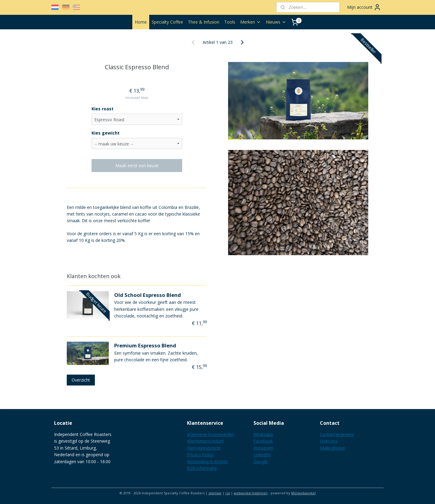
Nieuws (276, 22)
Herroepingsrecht (204, 448)
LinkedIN (262, 455)
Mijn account (364, 7)
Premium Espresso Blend (145, 345)
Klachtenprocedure (205, 441)
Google (261, 462)
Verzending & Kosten (208, 462)
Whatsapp (263, 434)
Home (141, 22)
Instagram (263, 448)
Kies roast (103, 109)
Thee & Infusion (204, 22)
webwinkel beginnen (251, 493)
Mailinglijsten (333, 448)
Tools (230, 22)
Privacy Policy (200, 455)
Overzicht (81, 380)
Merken (251, 22)
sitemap (215, 493)
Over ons (329, 441)
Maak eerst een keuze (137, 166)
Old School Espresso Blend (148, 295)
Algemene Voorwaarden (211, 434)
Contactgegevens (337, 434)
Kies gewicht (106, 133)
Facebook (263, 441)
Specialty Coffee (167, 22)
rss (228, 493)
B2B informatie (202, 468)
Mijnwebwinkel (303, 493)
